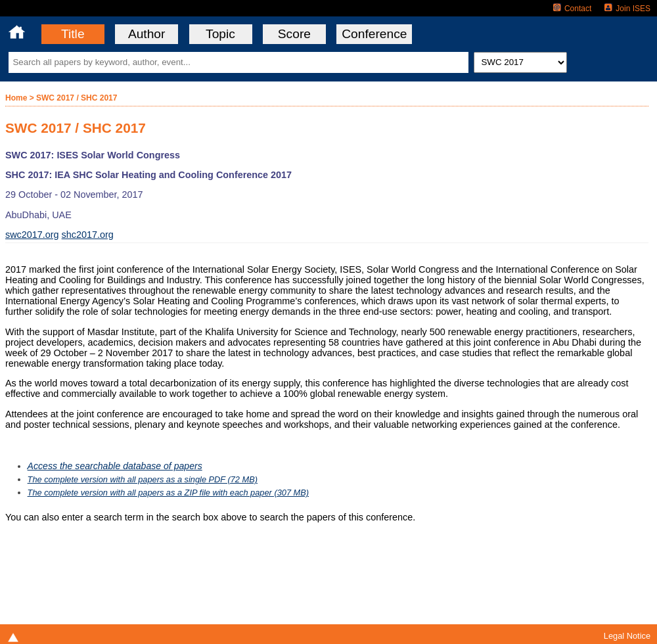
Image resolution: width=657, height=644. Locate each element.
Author (147, 34)
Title (73, 34)
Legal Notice (627, 636)
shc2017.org (88, 235)
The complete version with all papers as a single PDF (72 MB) (143, 479)
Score (294, 34)
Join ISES (627, 9)
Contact (572, 9)
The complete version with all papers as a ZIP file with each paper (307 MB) (168, 493)
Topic (220, 34)
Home (16, 98)
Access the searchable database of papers (115, 466)
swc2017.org (32, 235)
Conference (374, 34)
